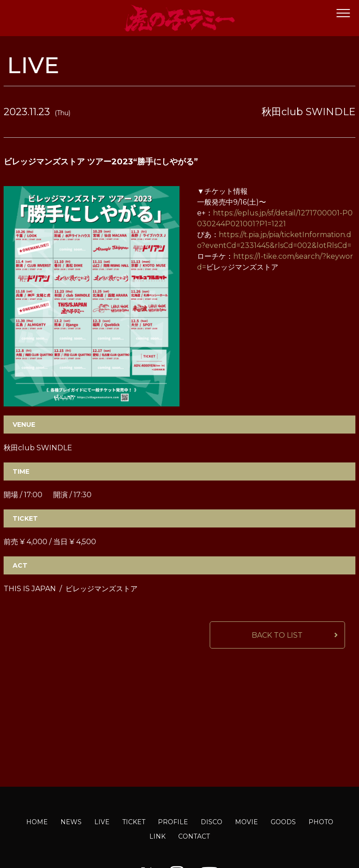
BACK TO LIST (277, 635)
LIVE (102, 822)
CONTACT (194, 836)
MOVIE (246, 822)
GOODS (283, 822)
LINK (157, 836)
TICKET (134, 822)
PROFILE (173, 822)
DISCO (212, 822)
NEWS (71, 822)
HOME (37, 822)
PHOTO (321, 822)
